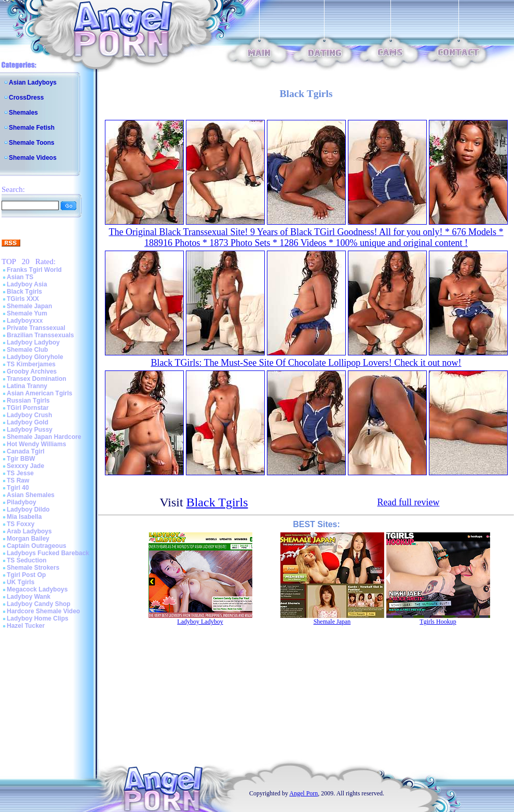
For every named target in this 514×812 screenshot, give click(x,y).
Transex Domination (37, 379)
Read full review (409, 502)
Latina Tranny (27, 386)
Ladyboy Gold (28, 422)
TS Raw (18, 480)
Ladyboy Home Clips (38, 618)
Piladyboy (22, 502)
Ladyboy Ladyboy (33, 342)
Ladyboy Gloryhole (35, 357)
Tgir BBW (21, 459)
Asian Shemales (31, 495)
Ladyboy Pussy (30, 430)
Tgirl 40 (18, 488)
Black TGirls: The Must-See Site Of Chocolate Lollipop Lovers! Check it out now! (306, 363)
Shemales (23, 113)
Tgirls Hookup (438, 622)
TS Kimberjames (31, 364)
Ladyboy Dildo (28, 510)
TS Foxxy (21, 524)
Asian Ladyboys (33, 82)
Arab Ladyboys (29, 531)
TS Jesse (20, 473)
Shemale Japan (29, 306)
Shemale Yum (27, 313)
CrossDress (26, 98)
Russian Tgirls (28, 401)
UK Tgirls (21, 582)
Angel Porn (303, 793)
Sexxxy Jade (25, 466)
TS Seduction (27, 560)
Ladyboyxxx (25, 321)
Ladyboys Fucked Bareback (48, 553)
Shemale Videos (33, 158)
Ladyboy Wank (29, 597)
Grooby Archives (32, 371)
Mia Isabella (24, 517)
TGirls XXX (23, 299)
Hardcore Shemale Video (43, 611)
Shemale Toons (32, 143)
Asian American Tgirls (39, 393)
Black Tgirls (24, 292)
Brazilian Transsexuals (40, 335)
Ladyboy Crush (29, 415)
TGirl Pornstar (28, 408)
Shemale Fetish (32, 128)
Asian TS (20, 277)
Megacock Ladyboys (37, 589)
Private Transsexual (36, 328)
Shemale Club (27, 350)
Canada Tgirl (26, 451)
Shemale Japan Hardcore (44, 437)
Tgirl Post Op (26, 575)
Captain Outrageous (37, 546)
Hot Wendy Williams (36, 444)
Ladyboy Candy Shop (39, 604)
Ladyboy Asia (27, 284)
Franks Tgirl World (34, 270)
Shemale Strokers (33, 568)
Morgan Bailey (28, 539)
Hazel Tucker (26, 626)
